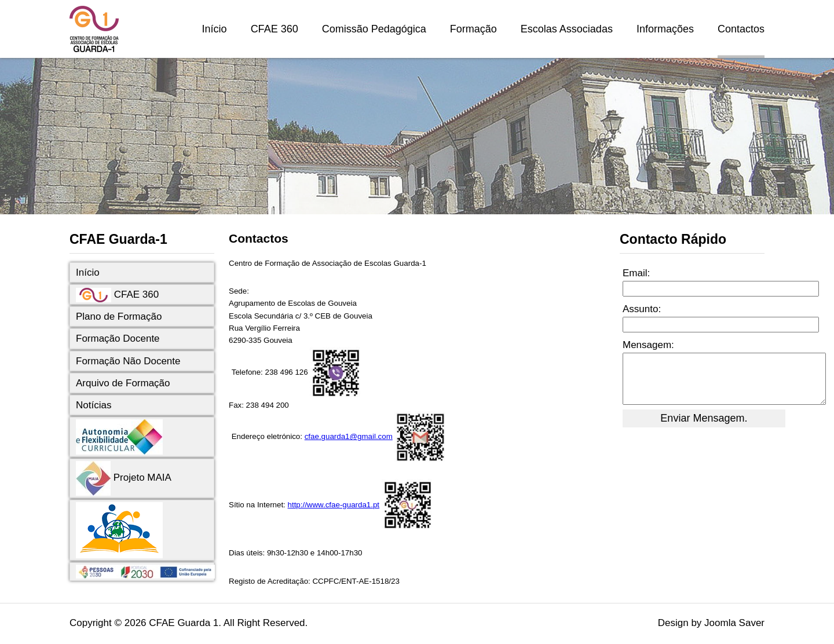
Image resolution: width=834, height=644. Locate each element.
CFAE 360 (275, 29)
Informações (665, 29)
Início (215, 29)
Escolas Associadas (567, 29)
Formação (473, 29)
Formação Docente (118, 339)
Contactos (741, 29)
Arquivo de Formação (123, 383)
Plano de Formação (119, 316)
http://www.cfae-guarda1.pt (334, 505)
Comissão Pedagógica (374, 29)
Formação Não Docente (128, 361)
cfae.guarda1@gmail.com (349, 436)
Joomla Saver (734, 623)
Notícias (94, 405)
